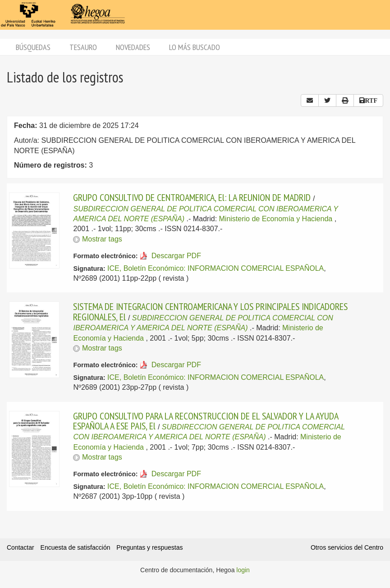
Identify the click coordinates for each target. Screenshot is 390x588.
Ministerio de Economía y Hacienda (276, 219)
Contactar (21, 547)
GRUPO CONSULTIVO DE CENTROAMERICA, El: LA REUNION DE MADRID (192, 197)
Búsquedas (33, 47)
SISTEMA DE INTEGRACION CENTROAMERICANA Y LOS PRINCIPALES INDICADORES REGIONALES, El (210, 311)
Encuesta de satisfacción (76, 547)
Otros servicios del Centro (347, 547)
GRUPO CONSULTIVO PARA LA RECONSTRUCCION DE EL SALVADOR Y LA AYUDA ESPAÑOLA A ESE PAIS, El (206, 421)
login (243, 570)
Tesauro (83, 47)
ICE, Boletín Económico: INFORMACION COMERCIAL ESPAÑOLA (216, 268)
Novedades (133, 47)
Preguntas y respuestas (149, 547)
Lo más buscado (195, 47)
